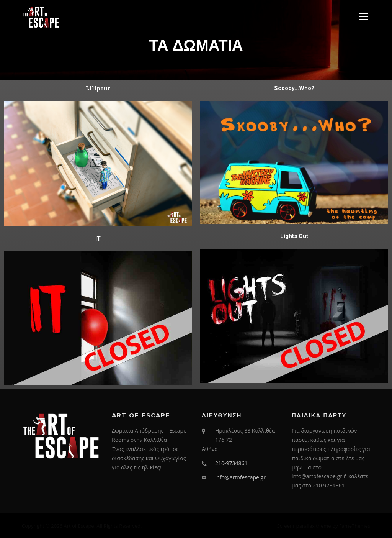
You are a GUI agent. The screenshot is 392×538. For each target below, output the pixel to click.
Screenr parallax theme (304, 526)
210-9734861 (231, 463)
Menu (363, 16)
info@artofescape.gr (240, 477)
